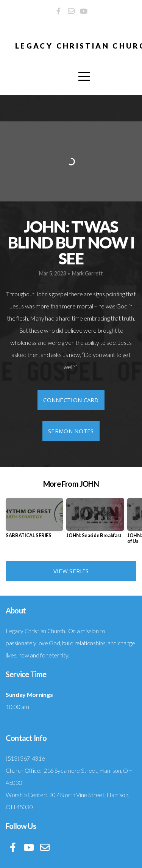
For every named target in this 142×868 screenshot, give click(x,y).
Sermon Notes (71, 431)
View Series (71, 571)
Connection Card (71, 400)
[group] (34, 521)
